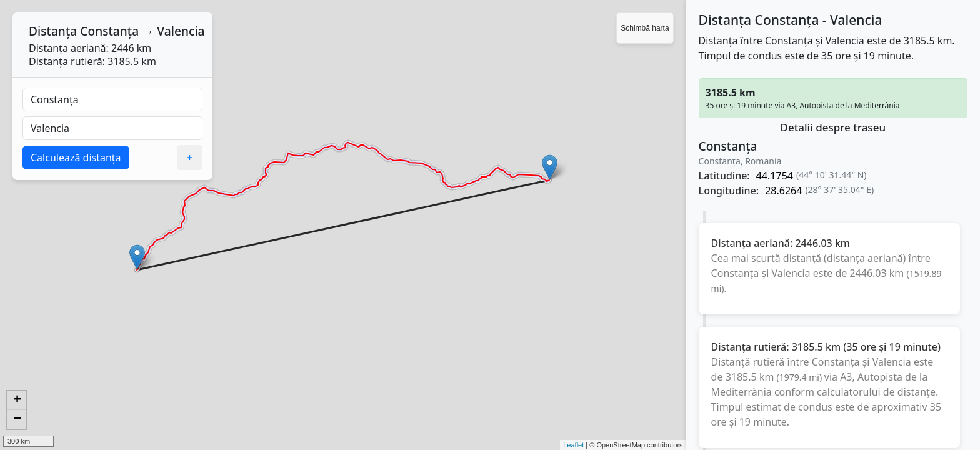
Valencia (181, 31)
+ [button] (17, 401)
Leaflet (573, 445)
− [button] (17, 419)
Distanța (53, 31)
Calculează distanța (76, 157)
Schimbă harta (645, 28)
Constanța (109, 31)
